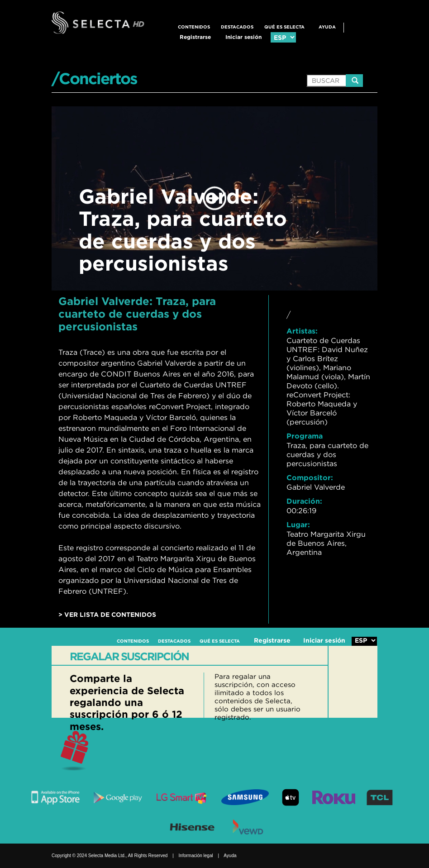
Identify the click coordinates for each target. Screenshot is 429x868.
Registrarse (195, 37)
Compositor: (310, 477)
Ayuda (327, 27)
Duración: (304, 501)
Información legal (196, 856)
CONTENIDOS (194, 27)
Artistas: (302, 331)
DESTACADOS (237, 27)
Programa (305, 436)
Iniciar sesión (243, 37)
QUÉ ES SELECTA (284, 27)
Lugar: (298, 525)
